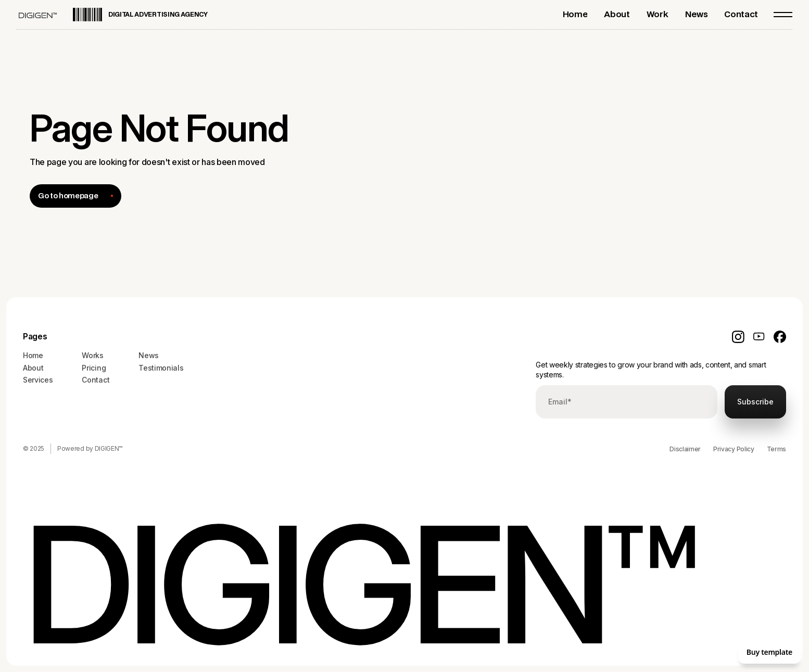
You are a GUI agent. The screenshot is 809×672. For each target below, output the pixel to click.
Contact (96, 380)
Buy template (769, 652)
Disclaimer (685, 449)
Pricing (94, 368)
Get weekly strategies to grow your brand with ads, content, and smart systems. (651, 370)
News (149, 355)
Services (38, 380)
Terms (776, 449)
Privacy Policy (734, 449)
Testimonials (161, 368)
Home (33, 355)
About (33, 368)
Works (92, 355)
